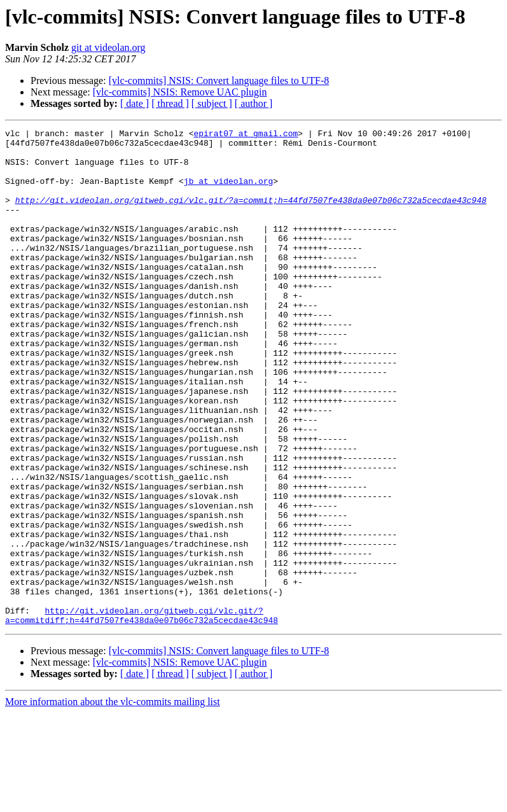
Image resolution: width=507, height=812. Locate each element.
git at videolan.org (108, 47)
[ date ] (135, 103)
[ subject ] (212, 103)
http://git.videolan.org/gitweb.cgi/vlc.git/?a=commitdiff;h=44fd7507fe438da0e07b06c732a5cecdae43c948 (142, 713)
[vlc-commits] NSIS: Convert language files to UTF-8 (219, 80)
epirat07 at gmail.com (246, 135)
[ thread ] (170, 103)
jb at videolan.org (228, 192)
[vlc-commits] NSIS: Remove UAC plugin (180, 92)
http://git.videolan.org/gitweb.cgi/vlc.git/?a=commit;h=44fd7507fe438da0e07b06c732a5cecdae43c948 (251, 215)
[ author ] (254, 103)
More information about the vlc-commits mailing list (113, 801)
